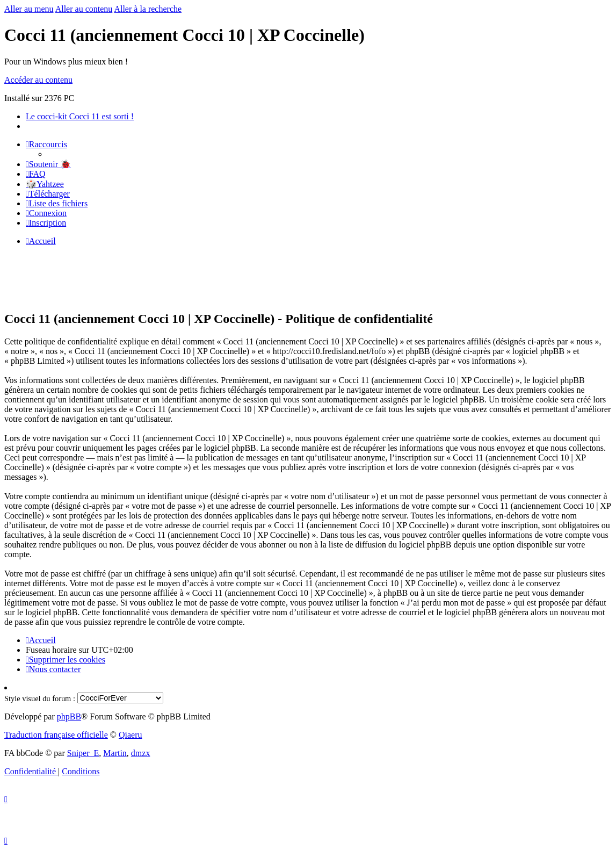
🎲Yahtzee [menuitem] (45, 184)
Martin (115, 753)
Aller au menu (29, 9)
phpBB (69, 716)
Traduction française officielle (56, 735)
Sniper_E (83, 753)
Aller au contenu (84, 9)
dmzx (141, 753)
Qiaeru (131, 735)
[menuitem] (48, 164)
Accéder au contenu (38, 80)
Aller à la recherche (148, 9)
